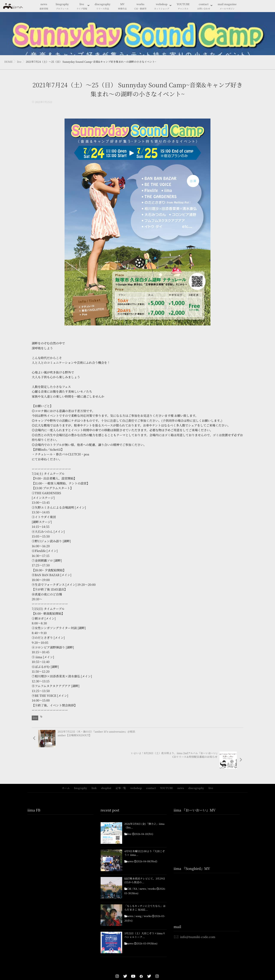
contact (204, 7)
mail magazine (227, 7)
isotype (145, 971)
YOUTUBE (183, 7)
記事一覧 (121, 767)
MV (122, 7)
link (94, 767)
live (82, 7)
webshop (162, 7)
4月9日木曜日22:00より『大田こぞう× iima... (145, 832)
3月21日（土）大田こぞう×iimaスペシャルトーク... (145, 914)
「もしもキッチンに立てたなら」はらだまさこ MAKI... (145, 886)
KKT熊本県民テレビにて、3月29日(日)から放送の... (145, 859)
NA (135, 867)
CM (129, 867)
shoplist (106, 767)
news (44, 7)
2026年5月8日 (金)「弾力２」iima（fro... (144, 804)
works (140, 7)
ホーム (66, 767)
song (139, 895)
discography (103, 7)
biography (62, 7)
